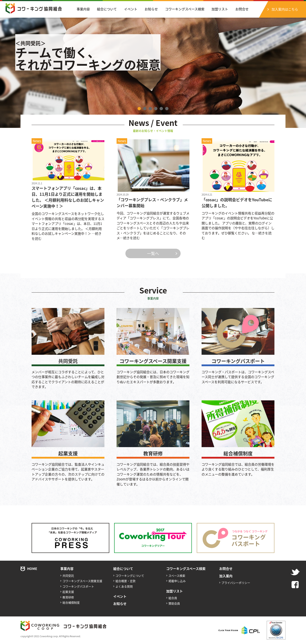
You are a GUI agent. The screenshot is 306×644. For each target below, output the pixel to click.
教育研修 (153, 453)
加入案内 (226, 576)
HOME (32, 569)
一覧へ (153, 253)
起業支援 (68, 453)
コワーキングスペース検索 (185, 9)
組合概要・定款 (126, 581)
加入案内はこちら (285, 9)
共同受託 (68, 361)
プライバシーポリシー (236, 583)
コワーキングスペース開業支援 (153, 361)
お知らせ (151, 9)
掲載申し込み (177, 581)
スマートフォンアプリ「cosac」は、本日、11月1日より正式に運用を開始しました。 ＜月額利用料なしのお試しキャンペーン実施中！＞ (68, 197)
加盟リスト (220, 9)
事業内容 (83, 9)
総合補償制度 (238, 453)
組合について (107, 9)
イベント (131, 9)
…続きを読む (130, 238)
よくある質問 (124, 586)
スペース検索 (177, 576)
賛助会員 (174, 603)
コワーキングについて (130, 576)
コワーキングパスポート (238, 361)
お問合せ (242, 9)
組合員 (173, 598)
